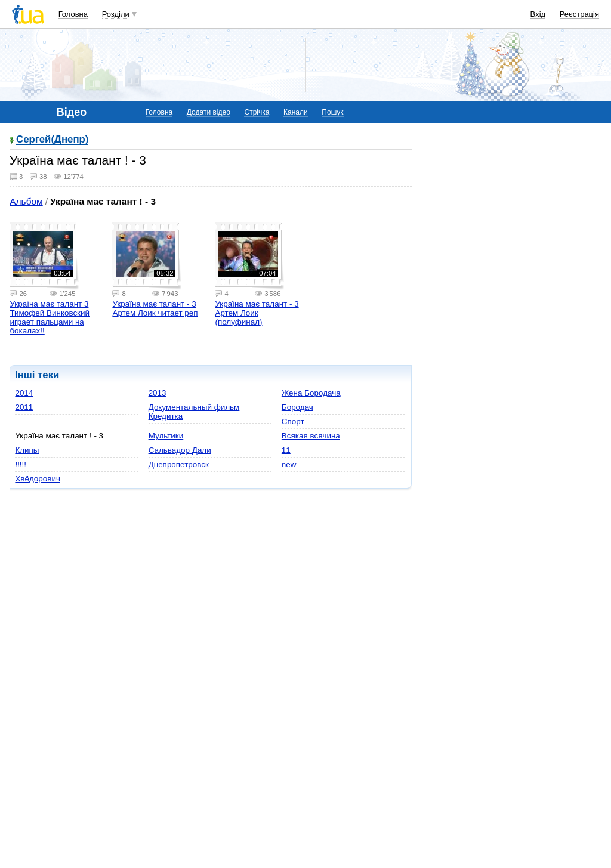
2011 (24, 407)
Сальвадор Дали (180, 450)
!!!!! (21, 464)
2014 (24, 393)
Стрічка (257, 112)
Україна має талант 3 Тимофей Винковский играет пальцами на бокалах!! (50, 317)
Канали (296, 112)
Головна (73, 14)
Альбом (26, 201)
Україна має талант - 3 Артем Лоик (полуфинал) (257, 313)
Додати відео (209, 112)
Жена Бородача (311, 393)
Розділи (116, 14)
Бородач (297, 407)
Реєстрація (579, 14)
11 (286, 450)
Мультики (166, 436)
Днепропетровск (179, 464)
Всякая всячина (311, 436)
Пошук (332, 112)
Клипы (27, 450)
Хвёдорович (37, 479)
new (289, 464)
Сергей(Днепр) (52, 140)
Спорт (293, 421)
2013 (158, 393)
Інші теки (37, 375)
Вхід (538, 14)
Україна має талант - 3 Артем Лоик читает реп (155, 308)
